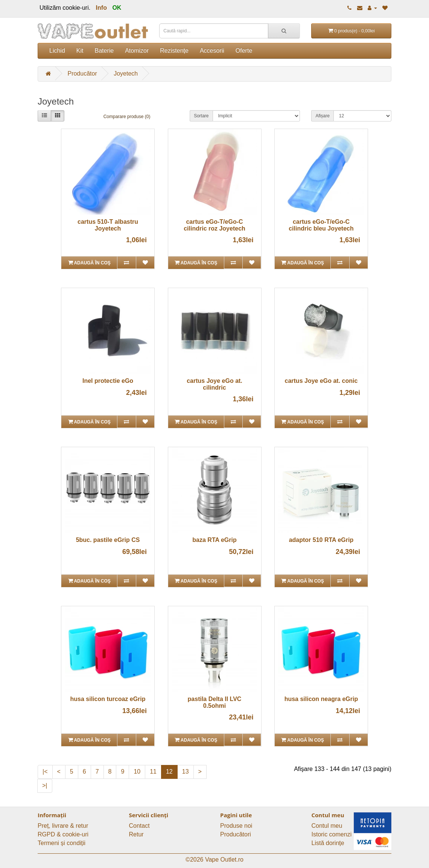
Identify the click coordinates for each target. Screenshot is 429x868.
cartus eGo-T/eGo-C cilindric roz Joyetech (214, 225)
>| (45, 785)
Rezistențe (174, 51)
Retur (136, 834)
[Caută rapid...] (284, 31)
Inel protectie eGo (108, 381)
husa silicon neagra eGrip (321, 699)
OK (117, 8)
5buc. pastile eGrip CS (108, 540)
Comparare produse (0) (127, 117)
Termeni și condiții (62, 843)
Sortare (201, 116)
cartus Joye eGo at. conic (321, 381)
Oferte (244, 51)
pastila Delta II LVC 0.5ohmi (215, 702)
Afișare (322, 116)
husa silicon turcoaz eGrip (108, 699)
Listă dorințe (328, 843)
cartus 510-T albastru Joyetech (108, 225)
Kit (80, 51)
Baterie (104, 51)
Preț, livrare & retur (63, 826)
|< (45, 772)
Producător (82, 74)
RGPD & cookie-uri (63, 834)
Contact (139, 826)
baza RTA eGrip (214, 540)
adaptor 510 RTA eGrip (321, 540)
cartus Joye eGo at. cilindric (214, 384)
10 (137, 772)
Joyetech (126, 74)
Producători (236, 834)
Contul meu (327, 826)
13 (186, 772)
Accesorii (212, 51)
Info (101, 8)
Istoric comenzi (332, 834)
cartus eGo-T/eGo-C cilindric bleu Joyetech (321, 225)
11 (153, 772)
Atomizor (137, 51)
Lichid (57, 51)
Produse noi (236, 826)
